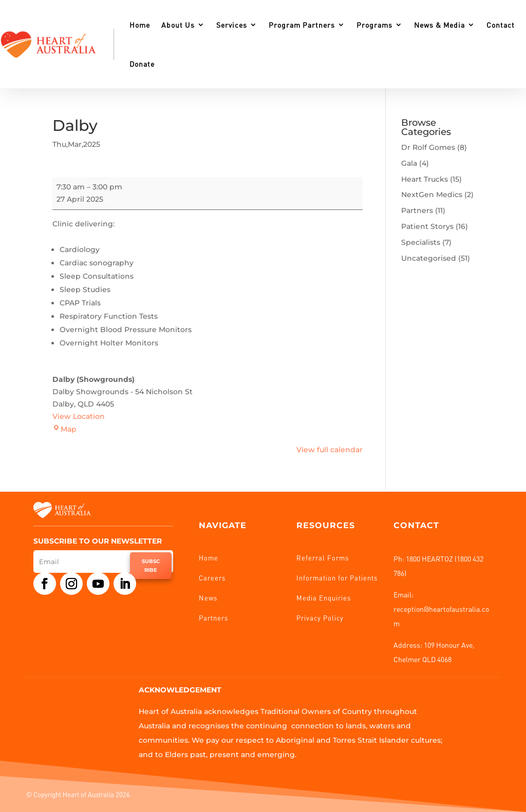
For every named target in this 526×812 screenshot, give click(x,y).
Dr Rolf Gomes (428, 147)
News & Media (439, 25)
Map (64, 429)
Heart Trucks (425, 179)
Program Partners (302, 25)
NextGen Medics (432, 195)
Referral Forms (323, 558)
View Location (79, 416)
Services (232, 25)
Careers (212, 578)
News (208, 598)
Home (140, 25)
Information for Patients (337, 578)
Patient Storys (427, 226)
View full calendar (330, 450)
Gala (409, 163)
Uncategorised (429, 258)
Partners (417, 210)
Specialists (421, 242)
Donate (142, 64)
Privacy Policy (320, 618)
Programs (374, 25)
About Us (178, 25)
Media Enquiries (324, 598)
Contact (501, 25)
